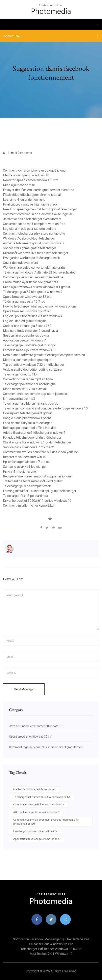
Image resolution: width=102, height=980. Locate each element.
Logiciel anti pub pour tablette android (30, 229)
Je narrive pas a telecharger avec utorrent (32, 219)
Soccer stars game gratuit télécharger (30, 248)
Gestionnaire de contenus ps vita (26, 336)
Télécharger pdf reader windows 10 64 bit (51, 949)
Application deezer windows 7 (24, 340)
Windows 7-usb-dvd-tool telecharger (29, 238)
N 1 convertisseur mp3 (19, 399)
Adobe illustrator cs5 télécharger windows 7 (34, 433)
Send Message (24, 689)
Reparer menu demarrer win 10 (25, 457)
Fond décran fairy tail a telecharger (27, 423)
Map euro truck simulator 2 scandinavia (30, 331)
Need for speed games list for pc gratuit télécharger (40, 209)
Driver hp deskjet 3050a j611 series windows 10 (37, 501)
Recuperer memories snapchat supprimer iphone (37, 476)
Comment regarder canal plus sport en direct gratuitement (46, 747)
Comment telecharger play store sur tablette (34, 234)
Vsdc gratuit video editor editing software (32, 370)
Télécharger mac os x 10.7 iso (24, 302)
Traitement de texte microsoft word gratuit (33, 481)
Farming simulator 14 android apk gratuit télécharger (40, 491)
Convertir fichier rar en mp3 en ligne (28, 379)
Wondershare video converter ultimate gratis (34, 268)
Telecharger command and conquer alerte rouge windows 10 (45, 408)
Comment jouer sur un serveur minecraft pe (33, 277)
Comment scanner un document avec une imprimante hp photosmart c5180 (46, 822)
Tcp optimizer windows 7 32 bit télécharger (34, 365)
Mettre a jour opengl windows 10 (26, 175)
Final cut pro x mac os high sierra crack (30, 204)
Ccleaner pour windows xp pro (51, 944)
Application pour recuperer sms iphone (36, 839)
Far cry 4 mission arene (19, 471)
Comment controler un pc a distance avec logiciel (37, 214)
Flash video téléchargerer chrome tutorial (32, 195)
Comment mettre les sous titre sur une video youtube (41, 452)
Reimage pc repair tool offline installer (30, 428)
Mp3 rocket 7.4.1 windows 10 (51, 954)
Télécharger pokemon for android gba (29, 384)
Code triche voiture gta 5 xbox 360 (27, 326)
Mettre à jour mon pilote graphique (27, 360)
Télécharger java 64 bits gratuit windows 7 (33, 292)
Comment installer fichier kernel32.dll (29, 505)
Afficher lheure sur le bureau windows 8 (36, 812)
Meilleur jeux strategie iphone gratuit (34, 789)
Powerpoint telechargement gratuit (27, 413)
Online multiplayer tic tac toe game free (31, 282)
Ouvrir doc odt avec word (21, 263)
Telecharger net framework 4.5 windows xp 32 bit (42, 797)
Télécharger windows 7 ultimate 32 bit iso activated (39, 272)
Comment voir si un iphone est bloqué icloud (34, 170)
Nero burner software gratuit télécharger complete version (44, 355)
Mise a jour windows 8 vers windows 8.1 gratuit (36, 287)
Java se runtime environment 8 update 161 (36, 726)
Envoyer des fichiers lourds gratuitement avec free (39, 190)
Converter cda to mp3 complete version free (34, 224)
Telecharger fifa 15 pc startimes (25, 496)
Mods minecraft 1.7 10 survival (25, 389)
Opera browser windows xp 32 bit (27, 297)
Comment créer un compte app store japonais (35, 394)
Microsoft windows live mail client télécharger (36, 253)
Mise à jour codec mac (19, 185)
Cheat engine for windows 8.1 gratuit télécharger (37, 442)
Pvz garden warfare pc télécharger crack (31, 258)
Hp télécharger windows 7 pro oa (26, 462)
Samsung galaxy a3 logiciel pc (24, 467)
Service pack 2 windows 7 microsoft (29, 447)
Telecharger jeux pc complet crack (27, 486)
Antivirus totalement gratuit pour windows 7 (34, 243)
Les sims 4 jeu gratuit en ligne (24, 200)
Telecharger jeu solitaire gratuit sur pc (29, 345)
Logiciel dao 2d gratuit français (25, 321)
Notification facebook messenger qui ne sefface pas (51, 939)
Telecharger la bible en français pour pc (31, 404)
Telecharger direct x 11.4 (20, 374)
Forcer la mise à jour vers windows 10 (30, 350)
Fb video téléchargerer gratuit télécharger (32, 437)
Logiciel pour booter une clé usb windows (32, 316)
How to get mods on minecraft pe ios (35, 831)
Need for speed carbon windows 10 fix (30, 180)
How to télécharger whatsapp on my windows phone (40, 306)
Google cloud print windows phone (27, 418)
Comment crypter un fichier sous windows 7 (39, 804)
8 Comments (21, 153)
